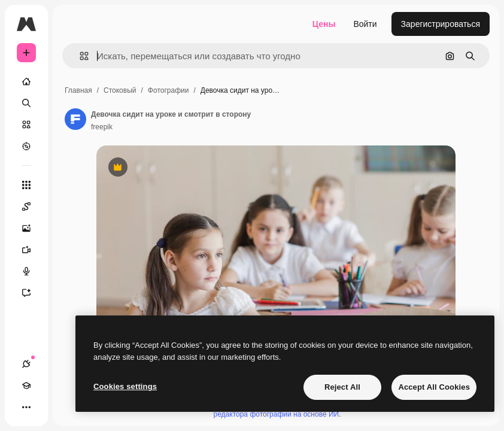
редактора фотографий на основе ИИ (277, 414)
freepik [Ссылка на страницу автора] (102, 127)
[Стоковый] (26, 125)
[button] (79, 56)
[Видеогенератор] (32, 250)
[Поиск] (26, 103)
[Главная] (26, 81)
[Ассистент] (32, 293)
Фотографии (168, 90)
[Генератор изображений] (32, 228)
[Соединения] (26, 364)
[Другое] (26, 407)
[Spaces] (32, 207)
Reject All (342, 387)
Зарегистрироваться (441, 24)
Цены (324, 24)
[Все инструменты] (26, 185)
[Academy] (26, 386)
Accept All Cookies (434, 387)
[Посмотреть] (26, 146)
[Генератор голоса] (32, 271)
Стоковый (120, 90)
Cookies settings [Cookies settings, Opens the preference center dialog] (125, 386)
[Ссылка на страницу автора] (75, 119)
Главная (78, 90)
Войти (365, 24)
